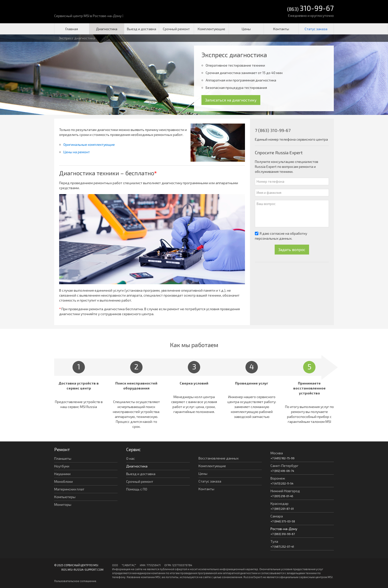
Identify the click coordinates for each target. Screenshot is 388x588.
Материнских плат (69, 489)
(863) (310, 9)
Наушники (62, 474)
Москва (277, 453)
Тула (274, 541)
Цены (246, 29)
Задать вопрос (292, 249)
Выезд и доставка (142, 29)
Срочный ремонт (176, 29)
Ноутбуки (62, 466)
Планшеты (63, 458)
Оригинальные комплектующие (89, 144)
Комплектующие (211, 29)
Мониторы (63, 504)
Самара (277, 516)
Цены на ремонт (77, 152)
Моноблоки (63, 481)
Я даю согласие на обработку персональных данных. (281, 236)
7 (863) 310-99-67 (273, 130)
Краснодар (279, 503)
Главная (72, 29)
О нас (131, 458)
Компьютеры (65, 497)
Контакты (281, 29)
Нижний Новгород (285, 491)
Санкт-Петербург (284, 466)
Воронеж (278, 478)
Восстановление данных (218, 458)
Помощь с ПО (137, 489)
